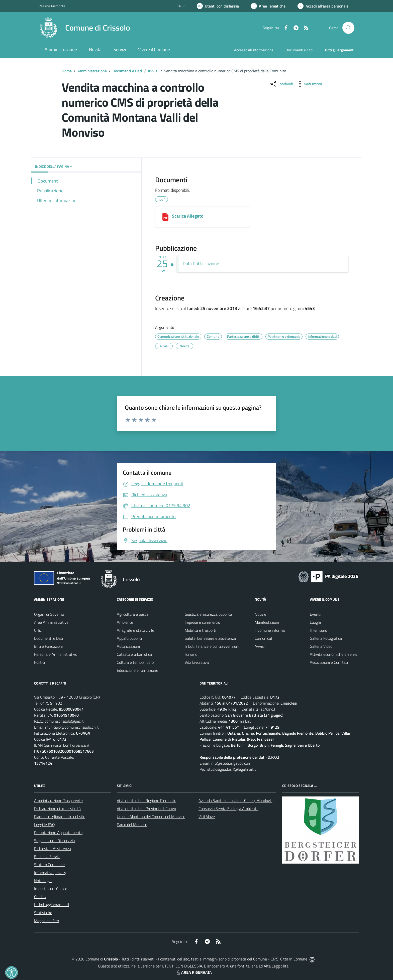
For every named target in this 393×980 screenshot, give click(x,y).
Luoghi (315, 622)
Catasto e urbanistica (134, 654)
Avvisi (153, 71)
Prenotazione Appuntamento (58, 833)
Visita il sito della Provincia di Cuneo (146, 808)
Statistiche (43, 913)
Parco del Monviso (132, 825)
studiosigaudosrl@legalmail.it (232, 769)
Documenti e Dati (127, 71)
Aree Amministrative (51, 622)
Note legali (43, 881)
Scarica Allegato (188, 216)
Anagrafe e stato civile (135, 630)
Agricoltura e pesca (133, 614)
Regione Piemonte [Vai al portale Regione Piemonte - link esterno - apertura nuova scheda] (52, 6)
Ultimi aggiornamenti (52, 905)
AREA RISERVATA (193, 972)
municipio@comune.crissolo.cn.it (72, 727)
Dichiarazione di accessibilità (57, 808)
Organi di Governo (49, 614)
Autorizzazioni (128, 646)
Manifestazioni (267, 622)
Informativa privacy (50, 873)
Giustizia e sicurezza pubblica (208, 614)
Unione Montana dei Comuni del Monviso (151, 816)
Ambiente (125, 622)
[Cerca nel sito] (348, 28)
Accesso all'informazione (254, 50)
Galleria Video (321, 646)
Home (67, 71)
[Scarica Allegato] (165, 217)
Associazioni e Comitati (329, 662)
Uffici (38, 630)
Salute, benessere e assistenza (210, 638)
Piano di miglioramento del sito (60, 816)
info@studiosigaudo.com (231, 763)
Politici (39, 662)
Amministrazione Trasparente (58, 800)
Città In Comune (294, 959)
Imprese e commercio (202, 622)
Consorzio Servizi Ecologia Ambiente (228, 808)
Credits (40, 897)
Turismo (191, 654)
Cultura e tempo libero (135, 662)
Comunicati (264, 638)
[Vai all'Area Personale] (323, 6)
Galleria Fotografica (326, 638)
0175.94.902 (51, 703)
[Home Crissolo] (84, 28)
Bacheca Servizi (47, 857)
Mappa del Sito (46, 921)
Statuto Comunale (49, 865)
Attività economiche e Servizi (334, 654)
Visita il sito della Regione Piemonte (146, 800)
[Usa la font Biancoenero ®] (218, 6)
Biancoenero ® (216, 966)
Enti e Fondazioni (48, 646)
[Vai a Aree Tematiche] (268, 6)
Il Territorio (318, 630)
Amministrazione (92, 71)
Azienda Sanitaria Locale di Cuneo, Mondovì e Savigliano (245, 800)
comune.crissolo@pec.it (64, 721)
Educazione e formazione (137, 670)
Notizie (260, 614)
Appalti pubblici (129, 638)
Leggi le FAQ (44, 825)
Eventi (315, 614)
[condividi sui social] (281, 84)
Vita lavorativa (197, 662)
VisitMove (207, 816)
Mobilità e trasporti (200, 630)
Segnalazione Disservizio (54, 841)
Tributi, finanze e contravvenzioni (212, 646)
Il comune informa (270, 630)
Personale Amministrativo (56, 654)
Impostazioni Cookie (51, 889)
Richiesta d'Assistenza (53, 849)
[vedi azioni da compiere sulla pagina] (309, 84)
